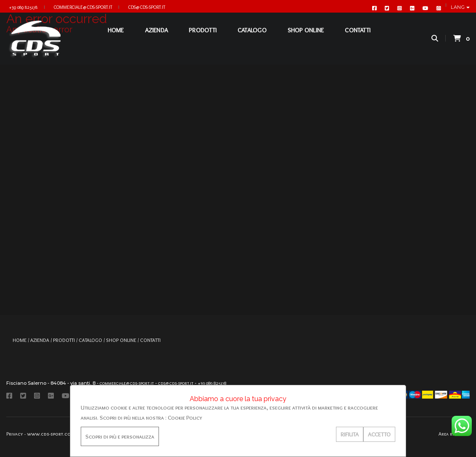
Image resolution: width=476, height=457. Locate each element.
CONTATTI (355, 38)
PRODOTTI (200, 38)
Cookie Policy (185, 418)
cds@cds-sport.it (147, 7)
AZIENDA (153, 38)
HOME (112, 38)
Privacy (15, 434)
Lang (459, 7)
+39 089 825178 (23, 7)
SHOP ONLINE (302, 38)
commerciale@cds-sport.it (83, 7)
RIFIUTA (350, 434)
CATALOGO (249, 38)
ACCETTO (379, 434)
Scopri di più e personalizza (120, 436)
